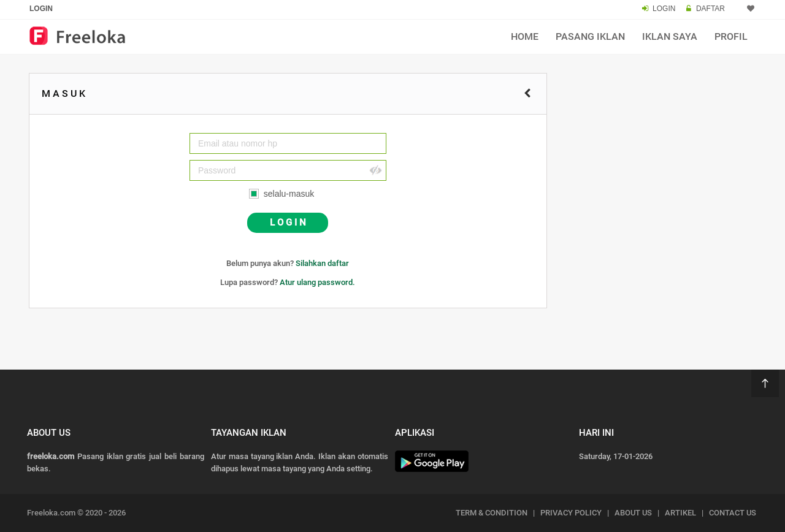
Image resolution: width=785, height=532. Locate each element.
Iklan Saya (670, 36)
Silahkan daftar (322, 263)
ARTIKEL (680, 513)
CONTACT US (733, 513)
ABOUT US (633, 513)
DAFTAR (710, 9)
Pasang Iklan (590, 36)
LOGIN (664, 9)
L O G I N (288, 222)
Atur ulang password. (317, 282)
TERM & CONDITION (492, 513)
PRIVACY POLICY (571, 513)
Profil (731, 36)
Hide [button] (375, 170)
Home (525, 36)
